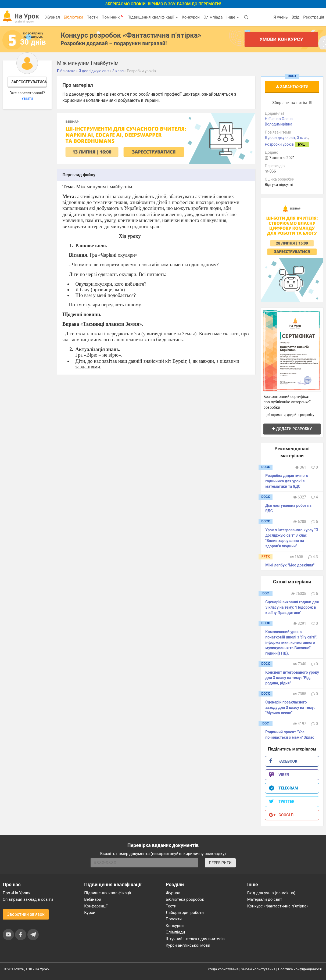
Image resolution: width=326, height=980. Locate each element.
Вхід (296, 17)
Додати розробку (292, 429)
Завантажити (292, 87)
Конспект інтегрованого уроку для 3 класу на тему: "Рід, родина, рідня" (292, 678)
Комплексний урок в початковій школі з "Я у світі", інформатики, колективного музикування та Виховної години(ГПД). (291, 642)
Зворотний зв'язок (26, 914)
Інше (233, 17)
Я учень (280, 17)
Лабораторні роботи (185, 913)
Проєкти (174, 919)
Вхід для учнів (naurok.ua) (271, 893)
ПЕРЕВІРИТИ (220, 863)
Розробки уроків (279, 144)
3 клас (303, 138)
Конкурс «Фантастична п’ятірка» (278, 906)
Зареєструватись (29, 82)
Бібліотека (74, 17)
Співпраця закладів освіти (28, 899)
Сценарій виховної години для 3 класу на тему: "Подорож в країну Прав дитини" (292, 607)
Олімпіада (213, 17)
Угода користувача (223, 969)
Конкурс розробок (131, 35)
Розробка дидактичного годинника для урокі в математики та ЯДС (287, 481)
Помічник (113, 17)
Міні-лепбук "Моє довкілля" (290, 565)
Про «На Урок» (16, 893)
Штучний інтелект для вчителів (195, 939)
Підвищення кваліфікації (153, 17)
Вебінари (93, 899)
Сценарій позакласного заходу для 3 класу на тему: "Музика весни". (290, 708)
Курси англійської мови (188, 945)
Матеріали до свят (265, 899)
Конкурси (191, 17)
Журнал (52, 17)
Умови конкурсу (281, 39)
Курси (90, 913)
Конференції (96, 906)
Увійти (27, 98)
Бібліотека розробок (185, 899)
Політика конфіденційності (300, 969)
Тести (92, 17)
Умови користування (258, 969)
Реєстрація (314, 17)
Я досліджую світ (280, 138)
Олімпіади (175, 932)
